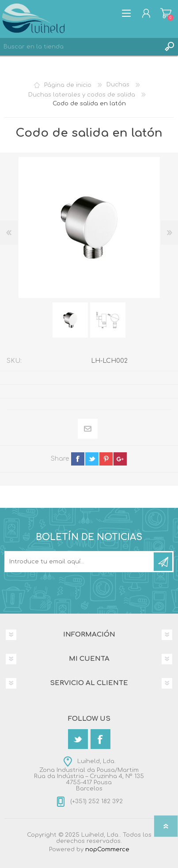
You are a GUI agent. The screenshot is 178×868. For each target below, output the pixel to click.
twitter (92, 459)
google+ (120, 459)
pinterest (106, 459)
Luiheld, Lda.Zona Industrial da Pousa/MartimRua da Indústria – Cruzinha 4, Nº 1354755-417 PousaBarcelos (89, 775)
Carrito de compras (166, 13)
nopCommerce (107, 849)
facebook (78, 459)
